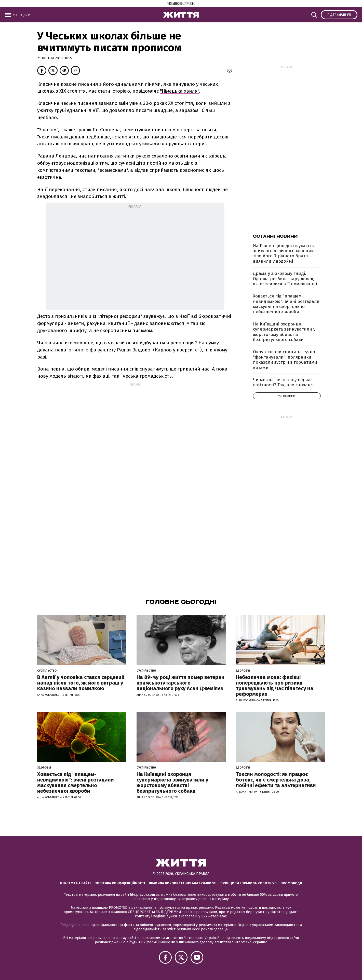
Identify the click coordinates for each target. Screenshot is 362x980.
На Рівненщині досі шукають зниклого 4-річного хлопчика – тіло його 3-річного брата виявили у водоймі (286, 253)
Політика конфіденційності (120, 883)
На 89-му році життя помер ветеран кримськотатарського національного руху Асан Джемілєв (180, 683)
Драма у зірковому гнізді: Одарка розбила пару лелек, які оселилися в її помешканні (285, 279)
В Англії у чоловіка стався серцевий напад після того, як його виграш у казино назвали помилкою (81, 683)
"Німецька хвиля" (179, 91)
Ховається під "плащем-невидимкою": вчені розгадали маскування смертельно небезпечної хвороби (286, 304)
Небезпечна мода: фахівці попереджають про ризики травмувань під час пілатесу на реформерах (275, 686)
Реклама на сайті (75, 883)
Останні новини (275, 236)
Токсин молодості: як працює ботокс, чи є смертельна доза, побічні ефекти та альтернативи (276, 780)
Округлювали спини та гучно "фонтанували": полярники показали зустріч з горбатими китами (285, 360)
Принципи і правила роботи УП (249, 883)
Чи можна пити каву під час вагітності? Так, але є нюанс (283, 382)
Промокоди (291, 883)
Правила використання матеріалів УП (183, 883)
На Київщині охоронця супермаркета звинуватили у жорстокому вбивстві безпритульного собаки (284, 332)
